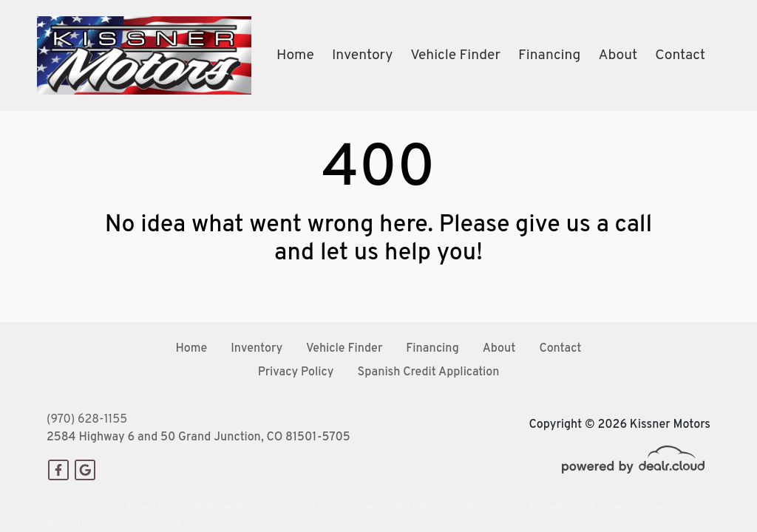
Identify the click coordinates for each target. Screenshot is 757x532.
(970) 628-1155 (87, 420)
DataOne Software (275, 507)
